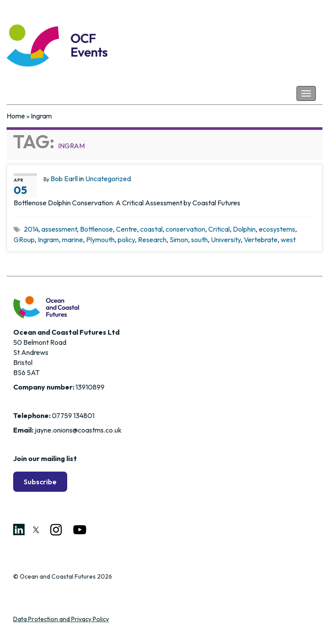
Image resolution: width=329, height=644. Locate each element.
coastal (151, 229)
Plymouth (100, 240)
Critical (219, 229)
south (199, 240)
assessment (59, 229)
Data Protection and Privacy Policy (61, 619)
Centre (127, 229)
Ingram (48, 240)
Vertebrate (261, 240)
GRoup (24, 240)
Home (16, 116)
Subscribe (40, 482)
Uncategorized (108, 179)
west (288, 240)
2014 (31, 229)
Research (152, 240)
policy (126, 240)
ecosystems (277, 229)
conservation (185, 229)
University (226, 240)
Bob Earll (64, 179)
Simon (179, 240)
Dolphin (244, 229)
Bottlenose (96, 229)
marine (72, 240)
